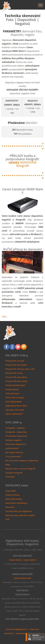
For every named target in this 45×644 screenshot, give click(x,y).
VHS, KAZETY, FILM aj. (17, 355)
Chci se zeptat (37, 639)
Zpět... (5, 317)
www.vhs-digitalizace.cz (17, 629)
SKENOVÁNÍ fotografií (22, 164)
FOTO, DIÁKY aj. (14, 422)
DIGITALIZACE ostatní (17, 485)
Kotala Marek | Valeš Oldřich (22, 560)
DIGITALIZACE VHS (22, 578)
